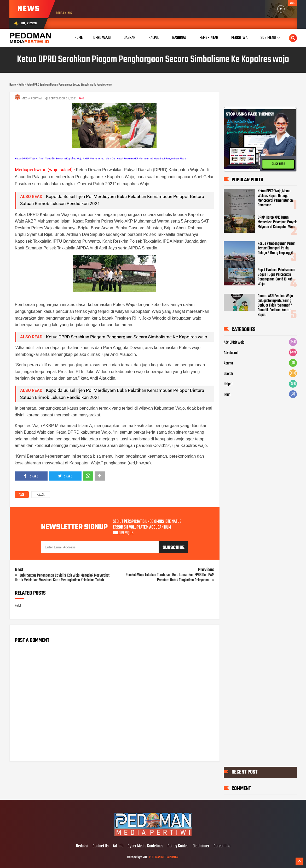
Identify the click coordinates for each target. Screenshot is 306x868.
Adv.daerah (231, 353)
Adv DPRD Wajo (234, 343)
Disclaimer (201, 846)
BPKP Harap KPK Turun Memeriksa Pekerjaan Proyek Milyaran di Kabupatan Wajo (277, 223)
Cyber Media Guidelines (145, 846)
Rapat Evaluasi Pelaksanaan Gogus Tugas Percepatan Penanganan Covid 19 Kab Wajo (276, 277)
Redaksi (82, 846)
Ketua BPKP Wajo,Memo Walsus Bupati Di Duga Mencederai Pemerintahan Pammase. (275, 199)
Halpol (228, 384)
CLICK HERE (278, 164)
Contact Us (101, 846)
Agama (228, 363)
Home (79, 38)
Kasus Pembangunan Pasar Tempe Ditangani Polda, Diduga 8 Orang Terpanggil (276, 249)
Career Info (222, 846)
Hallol (41, 495)
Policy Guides (178, 846)
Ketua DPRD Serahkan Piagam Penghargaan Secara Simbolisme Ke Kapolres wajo (127, 337)
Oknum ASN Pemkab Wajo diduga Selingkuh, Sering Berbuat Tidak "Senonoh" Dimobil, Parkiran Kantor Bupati (275, 306)
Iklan (227, 395)
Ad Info (118, 846)
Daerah (228, 374)
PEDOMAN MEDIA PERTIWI (164, 857)
